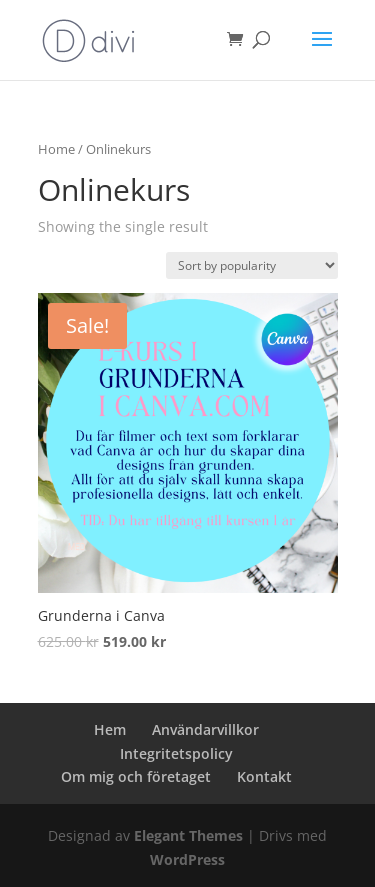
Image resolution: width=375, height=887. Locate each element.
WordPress (187, 859)
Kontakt (264, 776)
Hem (110, 729)
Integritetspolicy (176, 753)
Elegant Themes (188, 835)
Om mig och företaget (136, 776)
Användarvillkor (205, 729)
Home (56, 149)
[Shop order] (252, 265)
